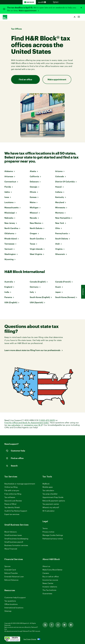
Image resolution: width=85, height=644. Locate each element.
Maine (33, 202)
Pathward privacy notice (53, 539)
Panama (8, 297)
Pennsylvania (61, 233)
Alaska (33, 171)
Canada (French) (63, 282)
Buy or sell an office (51, 576)
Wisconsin (60, 254)
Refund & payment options (54, 501)
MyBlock (46, 484)
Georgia (34, 187)
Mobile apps (48, 487)
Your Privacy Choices (30, 639)
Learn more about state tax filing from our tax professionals (33, 350)
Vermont (9, 249)
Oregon (33, 233)
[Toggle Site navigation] (79, 16)
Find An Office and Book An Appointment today (27, 423)
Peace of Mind (10, 504)
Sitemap (8, 611)
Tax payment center (51, 504)
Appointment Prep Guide (53, 497)
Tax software (10, 497)
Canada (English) (38, 282)
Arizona (59, 171)
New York (60, 223)
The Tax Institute (49, 590)
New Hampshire (63, 218)
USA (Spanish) (36, 302)
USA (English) (11, 302)
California (34, 176)
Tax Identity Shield (12, 507)
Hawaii (58, 187)
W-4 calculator (49, 511)
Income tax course (50, 580)
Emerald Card (10, 570)
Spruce (7, 566)
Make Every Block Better (52, 570)
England (8, 287)
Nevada (33, 218)
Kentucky (60, 197)
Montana (59, 213)
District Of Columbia (65, 182)
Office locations (11, 604)
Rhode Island (11, 239)
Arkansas (9, 176)
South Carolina (37, 239)
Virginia (59, 249)
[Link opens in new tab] (45, 625)
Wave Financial (11, 549)
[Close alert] (81, 8)
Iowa (7, 197)
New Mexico (36, 223)
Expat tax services (12, 514)
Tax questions (10, 601)
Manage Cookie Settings (53, 535)
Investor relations (50, 587)
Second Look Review (13, 501)
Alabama (9, 171)
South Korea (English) (40, 297)
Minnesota (60, 207)
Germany (34, 287)
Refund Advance (11, 580)
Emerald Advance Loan (14, 576)
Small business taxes (13, 535)
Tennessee (9, 244)
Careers (46, 573)
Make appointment (28, 10)
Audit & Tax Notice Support (16, 511)
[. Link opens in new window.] (12, 639)
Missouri (34, 213)
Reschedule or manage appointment (20, 484)
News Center (48, 583)
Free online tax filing (13, 494)
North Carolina (11, 228)
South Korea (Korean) (65, 297)
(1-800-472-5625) (47, 420)
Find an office (25, 79)
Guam (58, 287)
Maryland (60, 202)
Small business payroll (14, 542)
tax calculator (14, 425)
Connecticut (10, 182)
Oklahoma (9, 233)
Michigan (34, 207)
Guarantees (47, 593)
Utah (57, 244)
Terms (45, 528)
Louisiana (9, 202)
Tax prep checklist (50, 494)
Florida (8, 187)
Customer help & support (15, 598)
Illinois (33, 192)
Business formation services (16, 545)
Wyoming (9, 259)
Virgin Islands (36, 249)
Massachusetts (12, 207)
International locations (14, 608)
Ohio (58, 228)
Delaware (34, 182)
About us (46, 566)
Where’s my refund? (51, 507)
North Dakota (36, 228)
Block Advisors (11, 532)
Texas (32, 244)
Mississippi (10, 213)
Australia (9, 282)
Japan (58, 292)
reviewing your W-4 (33, 425)
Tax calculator (48, 490)
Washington (10, 254)
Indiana (59, 192)
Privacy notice (48, 532)
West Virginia (36, 254)
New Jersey (10, 223)
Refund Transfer (11, 573)
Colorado (60, 176)
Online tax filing (11, 487)
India (7, 292)
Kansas (33, 197)
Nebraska (9, 218)
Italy (32, 292)
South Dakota (62, 239)
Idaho (7, 192)
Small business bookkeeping (16, 539)
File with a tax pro (12, 490)
